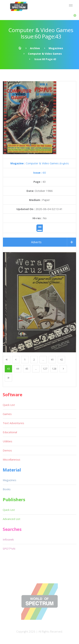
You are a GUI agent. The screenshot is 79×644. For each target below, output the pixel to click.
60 (40, 173)
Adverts (36, 242)
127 (45, 369)
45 (27, 369)
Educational (10, 432)
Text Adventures (13, 423)
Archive (35, 48)
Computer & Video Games (45, 54)
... (43, 360)
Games (7, 414)
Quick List (9, 405)
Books (7, 489)
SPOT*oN (9, 549)
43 (8, 369)
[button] (75, 15)
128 (54, 369)
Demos (7, 450)
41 (52, 360)
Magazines (56, 48)
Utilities (7, 441)
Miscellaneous (12, 459)
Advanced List (12, 519)
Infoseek (8, 539)
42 (61, 360)
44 (18, 369)
